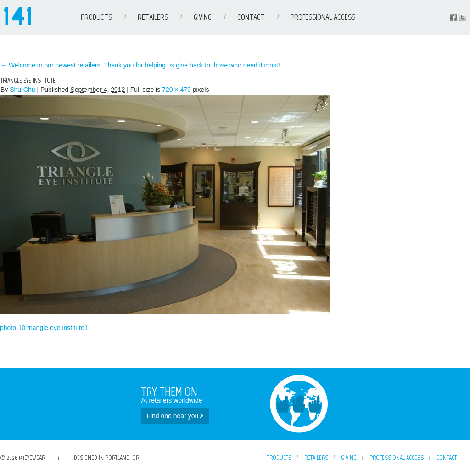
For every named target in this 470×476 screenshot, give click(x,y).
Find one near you (175, 416)
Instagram (463, 17)
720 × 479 (176, 90)
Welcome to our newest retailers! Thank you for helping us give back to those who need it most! (140, 65)
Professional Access (323, 17)
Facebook (453, 17)
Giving (203, 17)
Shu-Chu (22, 90)
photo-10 (13, 328)
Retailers (153, 17)
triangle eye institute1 (57, 328)
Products (96, 17)
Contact (251, 17)
